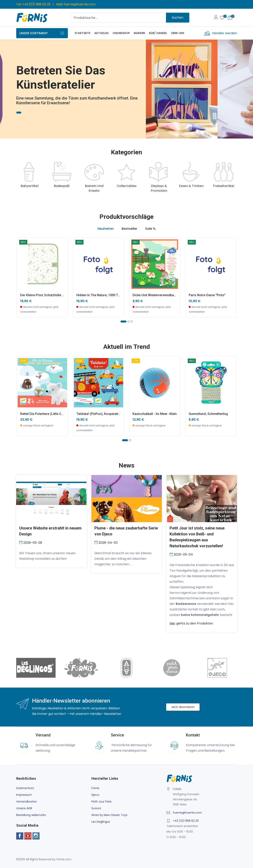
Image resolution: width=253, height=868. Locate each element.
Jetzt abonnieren (183, 707)
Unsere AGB (24, 808)
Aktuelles (101, 33)
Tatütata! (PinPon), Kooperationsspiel (104, 414)
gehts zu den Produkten (191, 623)
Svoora (96, 808)
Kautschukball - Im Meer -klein (155, 414)
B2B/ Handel (158, 33)
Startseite (82, 33)
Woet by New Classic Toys (109, 815)
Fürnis (95, 788)
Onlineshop (121, 33)
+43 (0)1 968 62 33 (36, 4)
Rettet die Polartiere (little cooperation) (49, 414)
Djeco (95, 795)
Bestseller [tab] (129, 229)
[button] (123, 322)
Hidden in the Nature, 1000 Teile (100, 295)
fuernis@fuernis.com (80, 4)
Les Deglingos (101, 822)
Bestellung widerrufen (31, 815)
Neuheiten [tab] (106, 229)
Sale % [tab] (150, 229)
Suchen (178, 18)
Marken (139, 33)
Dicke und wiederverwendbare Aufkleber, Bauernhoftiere (174, 295)
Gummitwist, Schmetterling (208, 414)
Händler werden (225, 33)
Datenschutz (25, 788)
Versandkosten (27, 802)
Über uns (178, 33)
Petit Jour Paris (101, 802)
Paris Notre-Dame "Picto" (207, 295)
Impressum (24, 795)
